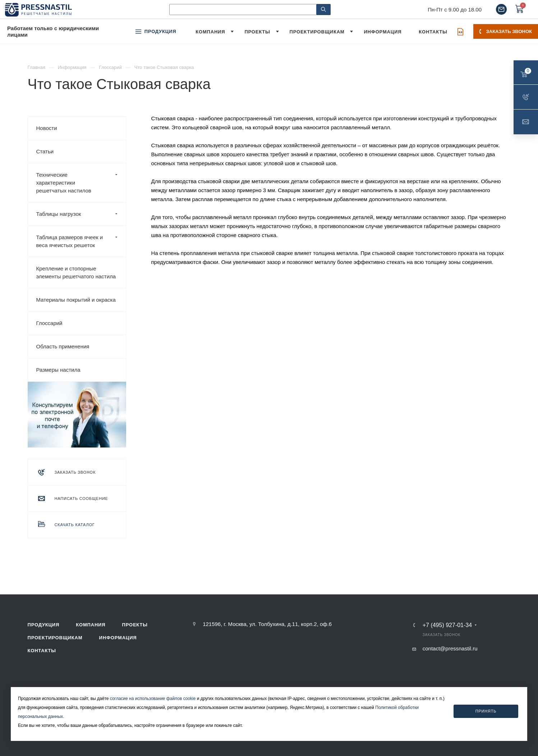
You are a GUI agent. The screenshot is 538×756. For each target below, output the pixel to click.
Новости (47, 128)
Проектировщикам (55, 638)
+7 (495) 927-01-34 (447, 625)
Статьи (45, 151)
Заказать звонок (506, 31)
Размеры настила (58, 370)
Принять (486, 711)
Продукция (44, 625)
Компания (91, 625)
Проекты (135, 625)
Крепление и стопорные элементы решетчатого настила (76, 272)
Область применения (63, 346)
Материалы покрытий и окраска (76, 300)
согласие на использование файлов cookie (153, 699)
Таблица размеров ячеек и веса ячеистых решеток (81, 241)
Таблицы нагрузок (81, 214)
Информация (118, 638)
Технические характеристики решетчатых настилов (81, 183)
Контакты (42, 651)
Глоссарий (49, 323)
